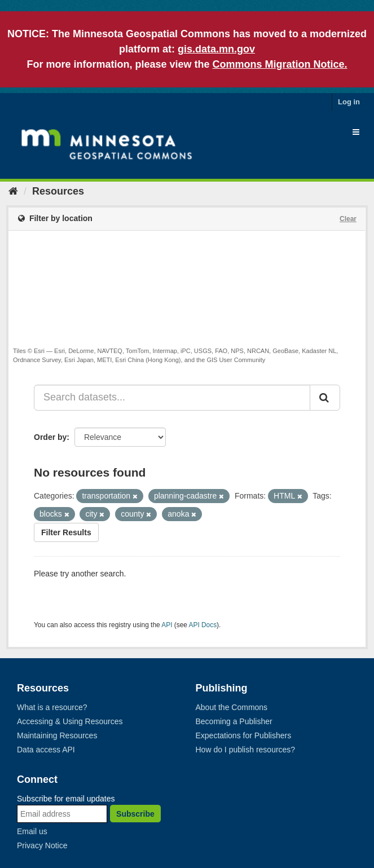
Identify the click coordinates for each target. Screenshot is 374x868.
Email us (32, 831)
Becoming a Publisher (234, 721)
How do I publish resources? (246, 750)
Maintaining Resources (57, 735)
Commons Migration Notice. (280, 64)
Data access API (46, 750)
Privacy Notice (42, 845)
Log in (349, 102)
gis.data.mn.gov (216, 49)
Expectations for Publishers (244, 735)
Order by (50, 437)
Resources (58, 191)
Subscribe (135, 814)
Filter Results (66, 532)
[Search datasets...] (172, 398)
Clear (348, 219)
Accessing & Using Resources (70, 721)
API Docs (203, 625)
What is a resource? (52, 707)
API (167, 625)
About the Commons (232, 707)
